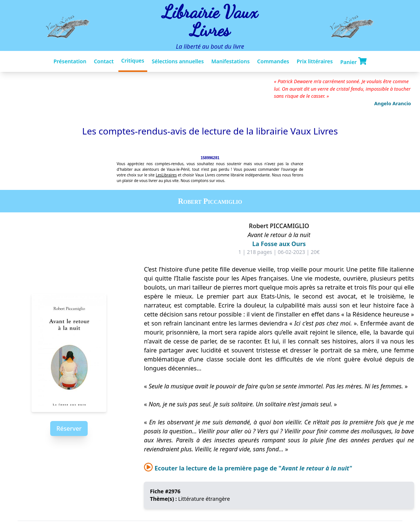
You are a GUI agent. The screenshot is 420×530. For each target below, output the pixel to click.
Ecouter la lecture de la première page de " (248, 468)
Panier (353, 61)
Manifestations (230, 61)
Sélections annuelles (178, 61)
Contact (104, 61)
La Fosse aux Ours (279, 244)
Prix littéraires (315, 61)
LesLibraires (166, 175)
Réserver (69, 428)
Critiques (133, 60)
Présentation (70, 61)
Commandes (273, 61)
